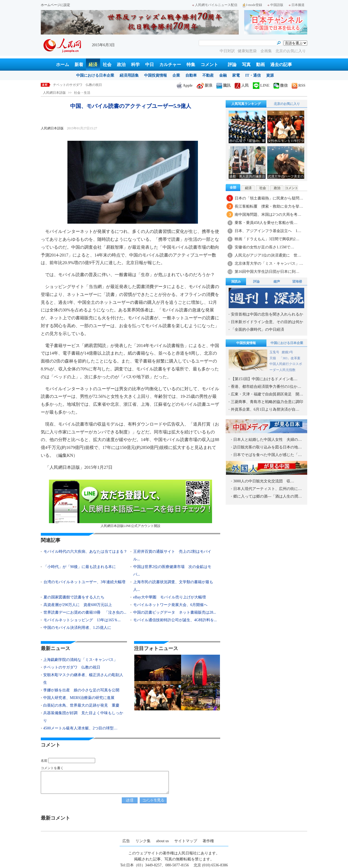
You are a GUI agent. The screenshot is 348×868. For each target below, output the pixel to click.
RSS (299, 85)
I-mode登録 (252, 5)
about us (162, 841)
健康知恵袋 (248, 51)
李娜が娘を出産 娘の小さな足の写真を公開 (81, 690)
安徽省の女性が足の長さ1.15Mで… (264, 247)
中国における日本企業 (95, 75)
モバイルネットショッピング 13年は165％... (82, 620)
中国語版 (275, 5)
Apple (185, 85)
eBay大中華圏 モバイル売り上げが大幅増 (170, 597)
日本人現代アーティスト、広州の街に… (268, 489)
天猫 (273, 358)
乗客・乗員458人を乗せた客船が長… (266, 223)
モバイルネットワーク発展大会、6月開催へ (170, 605)
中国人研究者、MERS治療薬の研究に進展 (79, 698)
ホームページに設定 (55, 5)
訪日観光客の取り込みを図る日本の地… (268, 447)
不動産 (208, 75)
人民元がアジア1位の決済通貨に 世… (268, 255)
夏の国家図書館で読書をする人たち (74, 597)
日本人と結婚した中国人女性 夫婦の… (268, 440)
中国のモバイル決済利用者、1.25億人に (77, 628)
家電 (236, 75)
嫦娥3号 (287, 352)
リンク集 (143, 841)
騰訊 (223, 85)
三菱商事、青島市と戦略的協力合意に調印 (267, 402)
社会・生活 (82, 93)
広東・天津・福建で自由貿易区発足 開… (267, 394)
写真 (246, 65)
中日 (150, 65)
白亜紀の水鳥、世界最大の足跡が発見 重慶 (81, 705)
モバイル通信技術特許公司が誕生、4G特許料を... (175, 620)
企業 (176, 75)
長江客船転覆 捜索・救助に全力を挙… (269, 206)
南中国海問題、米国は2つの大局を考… (268, 215)
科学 (135, 65)
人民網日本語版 (54, 93)
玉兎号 (274, 352)
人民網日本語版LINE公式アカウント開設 (130, 504)
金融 (223, 75)
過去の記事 (281, 65)
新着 (79, 65)
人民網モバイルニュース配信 (215, 5)
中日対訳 (227, 51)
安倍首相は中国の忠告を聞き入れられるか (267, 314)
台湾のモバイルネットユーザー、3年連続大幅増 (84, 582)
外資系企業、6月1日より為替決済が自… (265, 409)
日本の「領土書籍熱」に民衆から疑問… (269, 198)
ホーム (63, 65)
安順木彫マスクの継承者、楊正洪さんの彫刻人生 (83, 679)
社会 (107, 65)
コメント (209, 65)
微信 (281, 85)
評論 (232, 65)
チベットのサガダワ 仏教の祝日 (72, 667)
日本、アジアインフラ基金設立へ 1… (268, 231)
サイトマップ (186, 841)
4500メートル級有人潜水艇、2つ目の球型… (80, 728)
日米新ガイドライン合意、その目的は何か (267, 322)
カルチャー (170, 65)
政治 (121, 65)
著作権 (208, 841)
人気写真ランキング (246, 104)
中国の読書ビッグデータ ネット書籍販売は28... (175, 612)
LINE (261, 85)
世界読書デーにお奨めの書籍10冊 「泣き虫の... (85, 612)
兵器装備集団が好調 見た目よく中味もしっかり (83, 717)
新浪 (204, 85)
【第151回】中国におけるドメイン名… (264, 379)
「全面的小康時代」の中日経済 (257, 330)
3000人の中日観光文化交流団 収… (264, 481)
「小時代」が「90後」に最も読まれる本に (80, 567)
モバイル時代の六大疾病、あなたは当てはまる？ (85, 552)
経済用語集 (129, 75)
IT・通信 (253, 75)
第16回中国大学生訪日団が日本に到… (267, 272)
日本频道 (297, 5)
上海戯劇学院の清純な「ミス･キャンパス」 (85, 85)
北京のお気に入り (291, 51)
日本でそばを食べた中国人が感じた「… (268, 455)
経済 (93, 65)
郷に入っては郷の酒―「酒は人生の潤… (268, 496)
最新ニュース (55, 648)
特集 (191, 65)
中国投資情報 (156, 75)
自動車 (191, 75)
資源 (270, 75)
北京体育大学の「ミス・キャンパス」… (269, 263)
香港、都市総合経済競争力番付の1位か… (266, 387)
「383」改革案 (290, 358)
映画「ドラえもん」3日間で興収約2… (267, 239)
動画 (260, 65)
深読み (236, 282)
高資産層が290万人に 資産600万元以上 (78, 605)
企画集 (267, 51)
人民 (242, 85)
